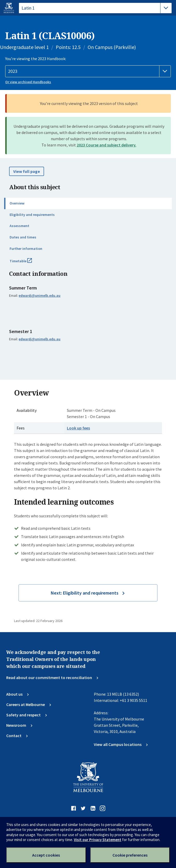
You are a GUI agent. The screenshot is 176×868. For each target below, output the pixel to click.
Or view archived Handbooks (28, 82)
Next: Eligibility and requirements (85, 593)
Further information (26, 249)
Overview (17, 203)
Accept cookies (46, 855)
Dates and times (23, 237)
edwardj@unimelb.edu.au (40, 295)
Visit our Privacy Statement (98, 840)
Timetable (26, 263)
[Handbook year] (88, 71)
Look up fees (78, 428)
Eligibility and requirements (32, 215)
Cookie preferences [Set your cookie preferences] (130, 855)
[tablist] (95, 8)
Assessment (19, 226)
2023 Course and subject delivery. (107, 145)
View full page (27, 171)
